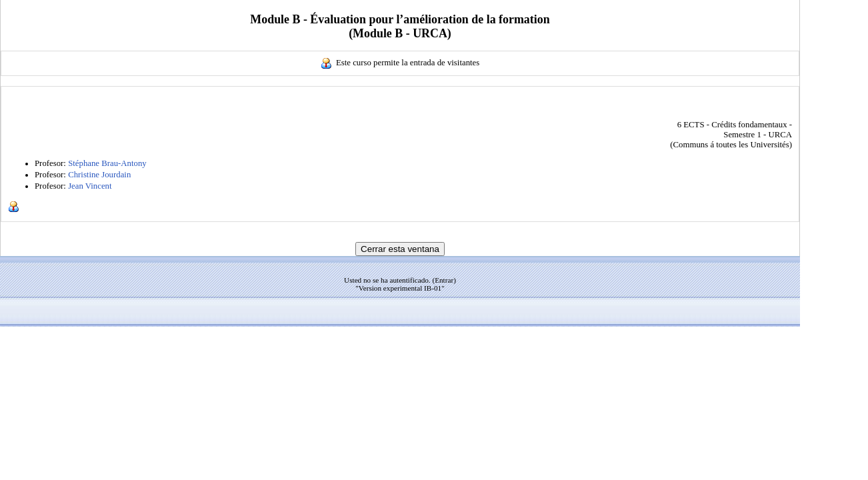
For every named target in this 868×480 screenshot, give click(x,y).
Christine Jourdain (99, 175)
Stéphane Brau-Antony (107, 163)
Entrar (444, 280)
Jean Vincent (90, 186)
